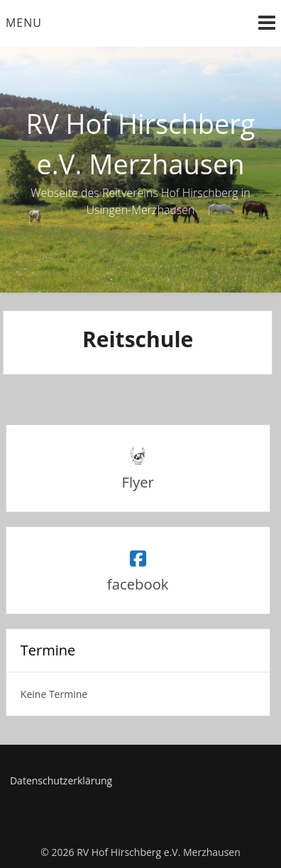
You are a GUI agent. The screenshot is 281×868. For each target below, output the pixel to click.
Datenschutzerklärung (61, 780)
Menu (24, 23)
